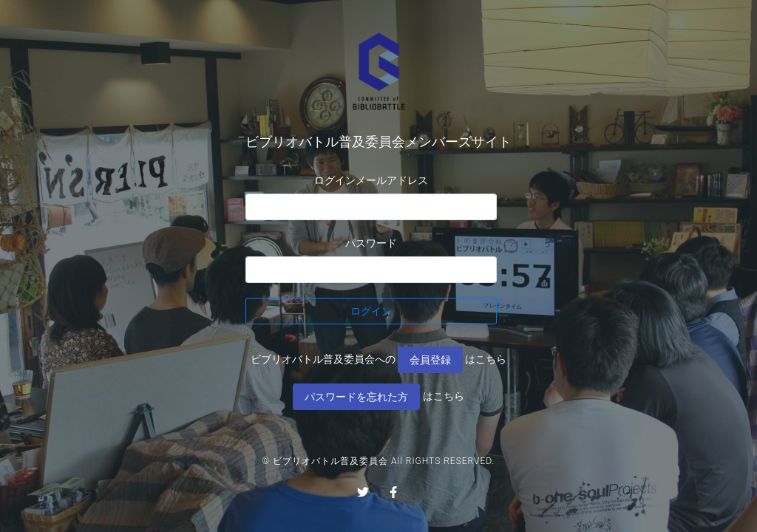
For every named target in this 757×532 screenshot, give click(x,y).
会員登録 (430, 360)
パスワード (371, 243)
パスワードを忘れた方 (356, 397)
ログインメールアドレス (371, 180)
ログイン (371, 311)
